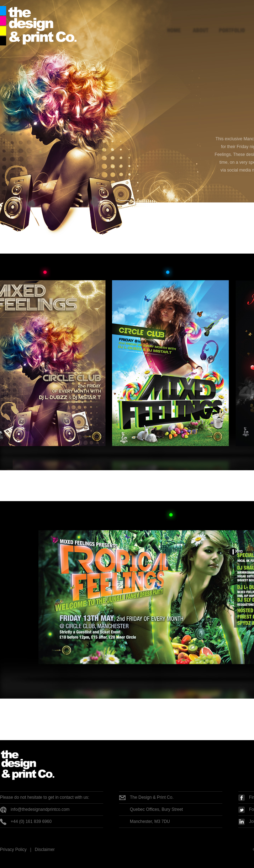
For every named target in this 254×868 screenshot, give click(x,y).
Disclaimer (45, 850)
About (202, 22)
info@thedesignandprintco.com (40, 809)
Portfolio (231, 22)
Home (175, 22)
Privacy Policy (13, 850)
